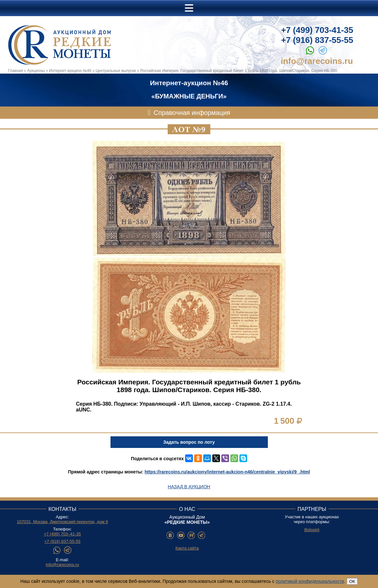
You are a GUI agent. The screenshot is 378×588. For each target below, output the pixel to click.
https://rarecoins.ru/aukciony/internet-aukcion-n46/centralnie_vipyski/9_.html (227, 472)
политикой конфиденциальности (310, 581)
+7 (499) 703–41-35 (63, 534)
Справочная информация (192, 113)
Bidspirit (312, 530)
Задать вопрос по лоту (189, 442)
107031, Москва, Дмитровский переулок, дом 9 (62, 522)
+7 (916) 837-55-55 (317, 40)
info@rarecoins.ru (317, 61)
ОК (352, 581)
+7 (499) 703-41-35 (317, 30)
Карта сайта (187, 548)
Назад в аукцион (189, 487)
